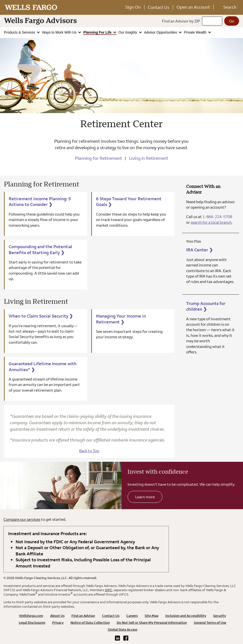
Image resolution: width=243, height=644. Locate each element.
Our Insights (128, 32)
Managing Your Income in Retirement (121, 319)
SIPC (109, 590)
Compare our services (22, 519)
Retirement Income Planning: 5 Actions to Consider (40, 202)
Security (220, 616)
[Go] (232, 21)
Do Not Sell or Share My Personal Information (152, 623)
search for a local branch (211, 222)
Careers (132, 616)
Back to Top (89, 451)
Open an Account (193, 7)
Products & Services (20, 32)
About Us (57, 616)
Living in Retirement (149, 158)
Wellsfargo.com (31, 616)
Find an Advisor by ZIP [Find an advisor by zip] (181, 21)
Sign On (133, 7)
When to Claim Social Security (41, 316)
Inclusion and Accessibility (186, 616)
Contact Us (159, 7)
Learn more (145, 497)
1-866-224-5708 (217, 217)
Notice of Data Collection (90, 623)
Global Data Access (122, 629)
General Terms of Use (210, 623)
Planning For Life (98, 32)
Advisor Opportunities (161, 32)
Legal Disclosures (32, 623)
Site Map (152, 616)
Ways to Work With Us (60, 32)
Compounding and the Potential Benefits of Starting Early (40, 250)
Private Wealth (196, 32)
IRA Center (199, 250)
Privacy (58, 623)
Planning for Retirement (98, 158)
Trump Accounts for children (206, 306)
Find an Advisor (83, 616)
